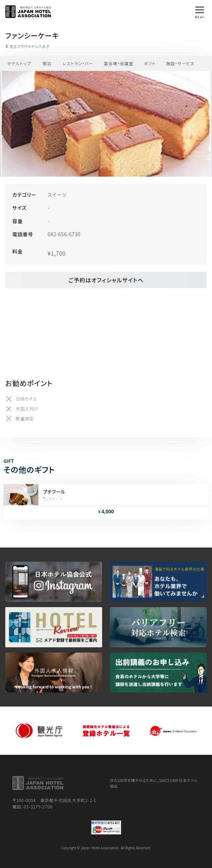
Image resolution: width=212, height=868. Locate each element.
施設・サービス (180, 63)
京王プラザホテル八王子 (30, 46)
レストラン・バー (78, 63)
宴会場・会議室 (119, 63)
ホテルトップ (19, 63)
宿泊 (47, 63)
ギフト (150, 63)
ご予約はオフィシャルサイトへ (106, 280)
